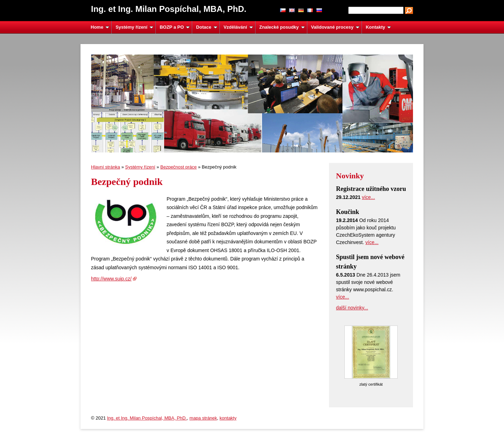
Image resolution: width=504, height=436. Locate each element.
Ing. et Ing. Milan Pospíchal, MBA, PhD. (147, 418)
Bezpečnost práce (178, 167)
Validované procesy (335, 27)
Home (100, 27)
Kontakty (378, 27)
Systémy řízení (134, 27)
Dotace (206, 27)
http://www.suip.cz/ (111, 279)
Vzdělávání (238, 27)
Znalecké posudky (282, 27)
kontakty (228, 418)
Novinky (350, 176)
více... (368, 197)
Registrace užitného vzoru (371, 189)
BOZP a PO (175, 27)
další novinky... (352, 308)
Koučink (348, 212)
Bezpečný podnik (127, 182)
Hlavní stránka (106, 167)
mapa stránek (203, 418)
